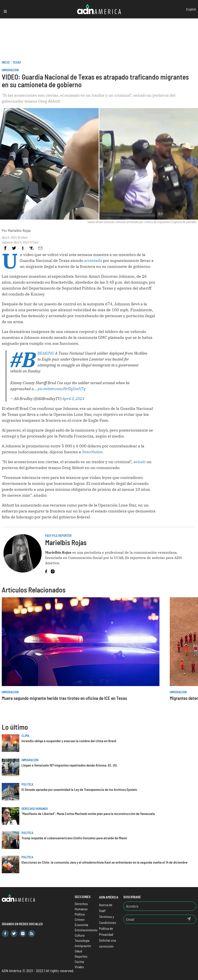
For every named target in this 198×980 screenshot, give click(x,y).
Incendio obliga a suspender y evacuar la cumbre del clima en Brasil (69, 741)
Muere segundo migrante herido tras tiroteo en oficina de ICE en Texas (64, 698)
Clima (25, 736)
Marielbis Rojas (19, 230)
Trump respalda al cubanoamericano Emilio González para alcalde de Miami (74, 838)
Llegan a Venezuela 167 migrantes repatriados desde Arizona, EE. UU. (70, 765)
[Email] (153, 919)
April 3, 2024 (73, 399)
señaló (140, 462)
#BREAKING (46, 353)
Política (27, 784)
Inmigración (10, 70)
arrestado (94, 261)
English (191, 9)
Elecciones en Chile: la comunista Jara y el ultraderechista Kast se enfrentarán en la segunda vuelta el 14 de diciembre (104, 862)
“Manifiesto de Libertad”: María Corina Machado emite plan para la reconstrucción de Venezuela (88, 814)
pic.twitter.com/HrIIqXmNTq (62, 389)
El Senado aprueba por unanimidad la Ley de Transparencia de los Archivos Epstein (79, 789)
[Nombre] (160, 906)
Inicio (6, 62)
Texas (17, 62)
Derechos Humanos (35, 809)
